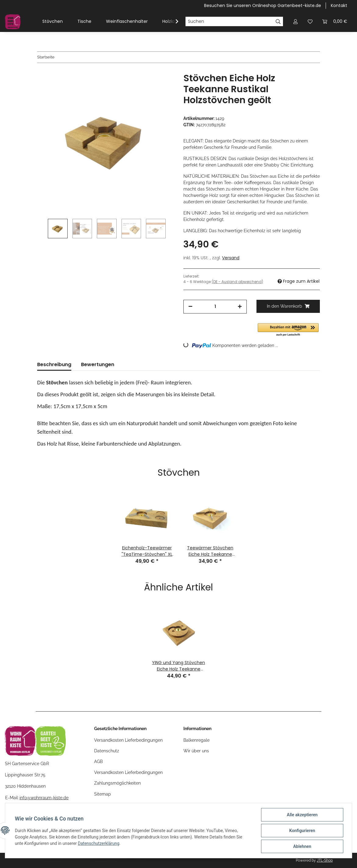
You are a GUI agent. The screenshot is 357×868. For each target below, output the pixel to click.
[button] (295, 21)
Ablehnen (302, 846)
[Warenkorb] (335, 21)
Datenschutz (107, 751)
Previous (42, 229)
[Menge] (215, 307)
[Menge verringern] (190, 307)
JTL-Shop (325, 860)
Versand (231, 258)
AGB (98, 761)
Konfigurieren (302, 831)
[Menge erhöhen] (240, 307)
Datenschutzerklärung (99, 843)
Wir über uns (196, 751)
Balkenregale (196, 740)
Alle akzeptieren (302, 815)
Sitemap (103, 794)
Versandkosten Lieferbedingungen (128, 740)
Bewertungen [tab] (98, 364)
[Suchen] (229, 22)
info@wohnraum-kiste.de (44, 798)
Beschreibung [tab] (54, 364)
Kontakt (339, 5)
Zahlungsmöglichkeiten (117, 783)
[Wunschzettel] (310, 21)
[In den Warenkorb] (288, 306)
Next (171, 229)
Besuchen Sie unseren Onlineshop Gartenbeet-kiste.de (263, 5)
